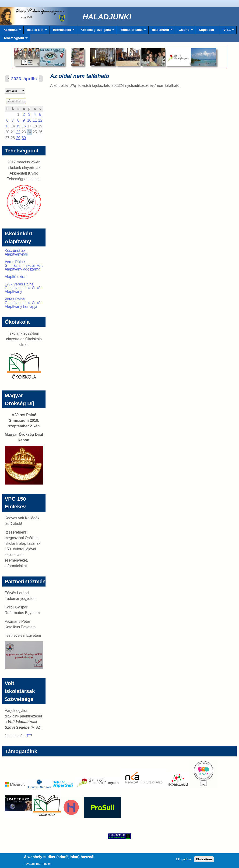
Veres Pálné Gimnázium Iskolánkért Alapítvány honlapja (24, 303)
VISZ (227, 31)
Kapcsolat (206, 30)
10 (29, 120)
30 (24, 138)
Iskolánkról (161, 31)
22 (18, 132)
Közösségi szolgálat (96, 31)
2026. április (24, 79)
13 (7, 126)
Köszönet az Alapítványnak (16, 252)
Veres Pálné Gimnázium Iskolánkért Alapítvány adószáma (24, 265)
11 (35, 120)
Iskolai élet (35, 31)
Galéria (184, 31)
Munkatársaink (132, 31)
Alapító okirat (16, 277)
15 (18, 126)
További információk (38, 865)
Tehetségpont (14, 39)
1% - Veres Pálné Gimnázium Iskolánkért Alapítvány (24, 288)
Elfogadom (183, 861)
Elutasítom (204, 861)
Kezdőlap (11, 31)
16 (24, 126)
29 (18, 138)
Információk (62, 31)
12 (40, 120)
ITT (28, 736)
